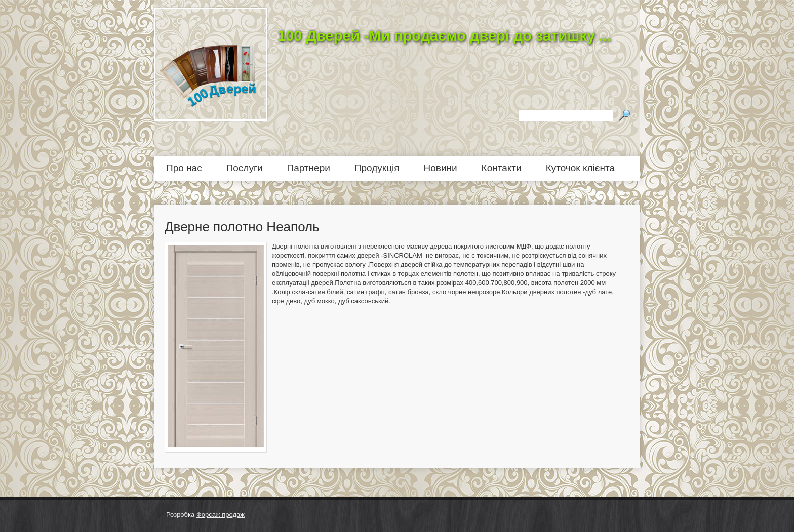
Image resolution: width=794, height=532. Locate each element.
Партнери (309, 168)
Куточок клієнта (580, 168)
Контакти (502, 168)
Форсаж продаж (221, 515)
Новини (441, 168)
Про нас (184, 168)
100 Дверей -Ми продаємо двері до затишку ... (444, 36)
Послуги (245, 168)
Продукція (377, 168)
